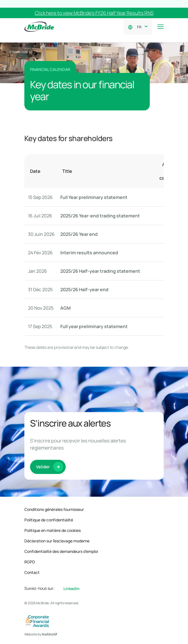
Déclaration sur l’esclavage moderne (57, 541)
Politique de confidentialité (49, 520)
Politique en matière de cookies (53, 530)
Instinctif (50, 634)
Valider (43, 474)
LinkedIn (71, 589)
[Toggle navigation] (161, 27)
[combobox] (141, 26)
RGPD (30, 562)
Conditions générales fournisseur (54, 509)
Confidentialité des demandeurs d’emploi (61, 551)
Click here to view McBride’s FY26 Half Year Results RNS (94, 13)
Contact (32, 572)
